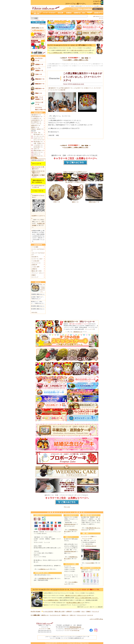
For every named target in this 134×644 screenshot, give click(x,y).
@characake (68, 629)
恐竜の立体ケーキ (94, 201)
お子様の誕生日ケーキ (37, 117)
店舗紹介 (34, 275)
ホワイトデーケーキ (39, 140)
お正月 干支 (37, 133)
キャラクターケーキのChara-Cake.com (68, 643)
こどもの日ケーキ (38, 145)
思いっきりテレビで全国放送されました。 (43, 288)
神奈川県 (63, 90)
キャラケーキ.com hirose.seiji (72, 631)
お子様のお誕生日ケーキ (66, 88)
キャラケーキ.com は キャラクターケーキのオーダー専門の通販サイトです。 (70, 45)
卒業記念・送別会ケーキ (37, 129)
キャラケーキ (56, 90)
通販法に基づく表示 (36, 271)
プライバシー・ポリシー (38, 273)
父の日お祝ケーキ (38, 147)
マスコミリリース (36, 263)
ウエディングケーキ (36, 124)
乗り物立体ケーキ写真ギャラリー (75, 181)
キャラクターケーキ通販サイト (89, 537)
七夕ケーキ (36, 149)
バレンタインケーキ (39, 136)
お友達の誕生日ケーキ (37, 120)
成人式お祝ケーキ (38, 134)
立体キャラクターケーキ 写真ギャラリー (75, 172)
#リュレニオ (81, 629)
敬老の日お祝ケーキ (39, 150)
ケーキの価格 (35, 247)
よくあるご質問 (35, 267)
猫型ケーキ (75, 201)
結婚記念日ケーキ (36, 125)
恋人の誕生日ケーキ (36, 122)
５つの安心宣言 (35, 261)
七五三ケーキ (37, 154)
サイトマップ (35, 277)
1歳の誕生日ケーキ (36, 115)
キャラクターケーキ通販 (45, 629)
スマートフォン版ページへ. (76, 4)
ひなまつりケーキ (38, 138)
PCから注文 (43, 24)
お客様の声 (34, 265)
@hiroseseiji (74, 629)
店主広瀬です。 (35, 257)
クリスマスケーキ (38, 156)
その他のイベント (88, 88)
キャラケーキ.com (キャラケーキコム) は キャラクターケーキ (51, 590)
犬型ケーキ (57, 201)
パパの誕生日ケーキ (36, 118)
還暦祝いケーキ (35, 127)
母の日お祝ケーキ (38, 142)
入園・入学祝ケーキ (39, 143)
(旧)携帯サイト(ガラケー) (38, 216)
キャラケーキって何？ (37, 259)
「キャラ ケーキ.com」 (87, 538)
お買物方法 (34, 269)
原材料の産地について (37, 28)
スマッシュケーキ (89, 329)
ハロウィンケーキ (38, 152)
